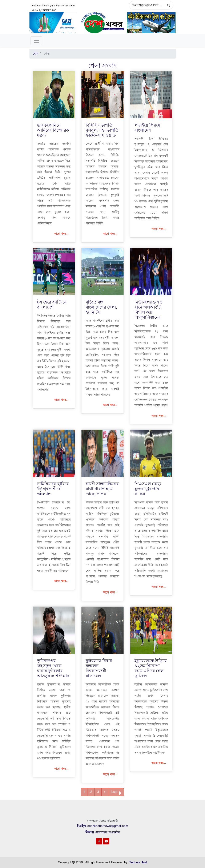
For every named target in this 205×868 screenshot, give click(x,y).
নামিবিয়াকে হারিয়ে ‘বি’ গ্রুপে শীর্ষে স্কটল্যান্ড (53, 489)
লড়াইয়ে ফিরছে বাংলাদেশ (147, 127)
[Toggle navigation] (36, 41)
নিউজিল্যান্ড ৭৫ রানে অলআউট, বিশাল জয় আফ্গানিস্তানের (148, 309)
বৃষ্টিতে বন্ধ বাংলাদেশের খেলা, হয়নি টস (101, 307)
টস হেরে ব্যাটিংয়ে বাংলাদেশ (52, 304)
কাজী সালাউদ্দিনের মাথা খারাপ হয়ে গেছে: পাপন (102, 489)
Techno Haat (138, 862)
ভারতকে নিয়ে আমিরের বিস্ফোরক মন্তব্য (53, 130)
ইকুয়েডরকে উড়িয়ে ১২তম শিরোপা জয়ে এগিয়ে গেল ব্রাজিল (151, 668)
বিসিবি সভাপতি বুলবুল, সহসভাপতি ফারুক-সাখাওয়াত (102, 130)
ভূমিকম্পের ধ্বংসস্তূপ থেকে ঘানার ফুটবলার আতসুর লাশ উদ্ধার (53, 668)
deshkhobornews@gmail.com (108, 826)
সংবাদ (109, 65)
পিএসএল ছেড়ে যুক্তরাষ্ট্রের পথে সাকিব (148, 489)
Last (116, 793)
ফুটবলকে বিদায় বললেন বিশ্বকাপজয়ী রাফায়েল (99, 668)
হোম (35, 53)
